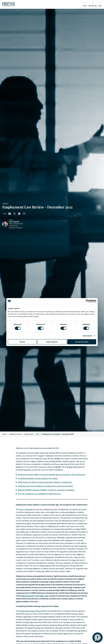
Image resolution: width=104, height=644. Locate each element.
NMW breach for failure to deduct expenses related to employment (45, 482)
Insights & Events (15, 434)
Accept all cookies (82, 342)
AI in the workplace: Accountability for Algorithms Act (39, 494)
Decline (22, 342)
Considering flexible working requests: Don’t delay (38, 478)
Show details (87, 336)
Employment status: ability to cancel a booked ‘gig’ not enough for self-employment (51, 475)
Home (4, 434)
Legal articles (29, 434)
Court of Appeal (26, 509)
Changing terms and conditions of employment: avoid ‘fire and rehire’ (45, 486)
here (45, 459)
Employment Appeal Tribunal (31, 611)
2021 (38, 434)
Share (5, 214)
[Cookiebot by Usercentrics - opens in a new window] (87, 301)
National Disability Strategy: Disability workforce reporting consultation (46, 490)
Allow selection (52, 342)
